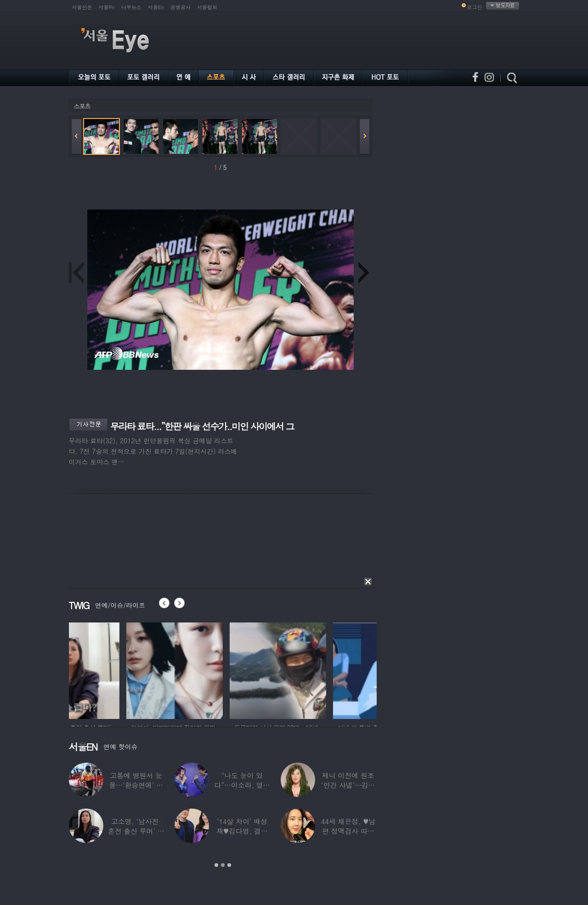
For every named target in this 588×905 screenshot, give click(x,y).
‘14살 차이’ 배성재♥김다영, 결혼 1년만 (242, 831)
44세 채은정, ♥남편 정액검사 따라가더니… (348, 831)
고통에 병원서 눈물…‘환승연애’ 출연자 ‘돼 (136, 785)
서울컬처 (207, 7)
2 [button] (223, 865)
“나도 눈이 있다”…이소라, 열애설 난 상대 (242, 785)
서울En (156, 7)
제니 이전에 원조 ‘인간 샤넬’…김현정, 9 (348, 785)
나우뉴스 (131, 7)
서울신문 (82, 7)
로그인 (475, 7)
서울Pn (107, 7)
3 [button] (229, 865)
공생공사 (181, 7)
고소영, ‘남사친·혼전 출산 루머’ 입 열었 (136, 831)
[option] (117, 669)
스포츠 (82, 106)
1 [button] (216, 865)
